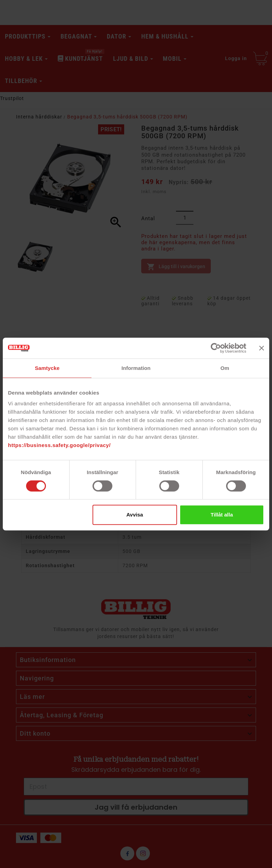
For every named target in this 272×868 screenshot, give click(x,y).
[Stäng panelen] (262, 348)
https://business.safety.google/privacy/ (59, 445)
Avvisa (135, 515)
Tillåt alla (222, 515)
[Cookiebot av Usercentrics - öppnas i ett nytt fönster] (216, 348)
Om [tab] (225, 368)
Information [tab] (136, 368)
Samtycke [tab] (47, 368)
